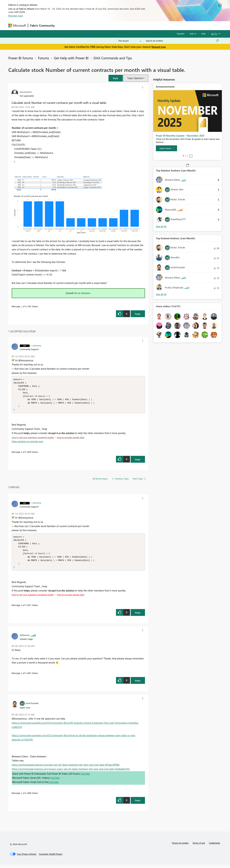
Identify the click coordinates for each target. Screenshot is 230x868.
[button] (116, 78)
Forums (62, 26)
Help (203, 33)
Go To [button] (214, 34)
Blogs (119, 26)
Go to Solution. (83, 293)
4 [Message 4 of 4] (21, 453)
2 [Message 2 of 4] (21, 796)
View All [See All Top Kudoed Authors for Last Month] (161, 294)
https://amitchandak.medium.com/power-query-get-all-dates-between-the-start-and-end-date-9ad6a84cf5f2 (71, 772)
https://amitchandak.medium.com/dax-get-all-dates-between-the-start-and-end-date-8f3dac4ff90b (66, 768)
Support (145, 26)
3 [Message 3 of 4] (21, 676)
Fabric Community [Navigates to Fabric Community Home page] (42, 25)
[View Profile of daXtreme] (25, 638)
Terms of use (199, 846)
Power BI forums (21, 58)
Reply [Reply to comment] (138, 461)
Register (181, 33)
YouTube (85, 777)
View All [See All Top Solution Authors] (161, 226)
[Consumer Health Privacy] (51, 857)
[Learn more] (166, 148)
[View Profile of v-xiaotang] (36, 345)
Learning (131, 26)
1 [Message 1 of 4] (21, 306)
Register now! (16, 16)
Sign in (193, 33)
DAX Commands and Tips (113, 58)
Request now (159, 47)
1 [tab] (183, 156)
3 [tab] (187, 156)
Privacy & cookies (180, 846)
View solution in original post (27, 443)
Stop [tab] (191, 156)
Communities (104, 26)
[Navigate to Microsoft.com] (17, 26)
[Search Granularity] (130, 41)
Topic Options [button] (135, 78)
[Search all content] (183, 41)
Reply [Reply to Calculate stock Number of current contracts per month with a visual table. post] (138, 314)
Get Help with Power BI (71, 58)
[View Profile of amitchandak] (32, 706)
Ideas (90, 26)
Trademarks (214, 846)
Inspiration (76, 26)
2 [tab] (185, 156)
